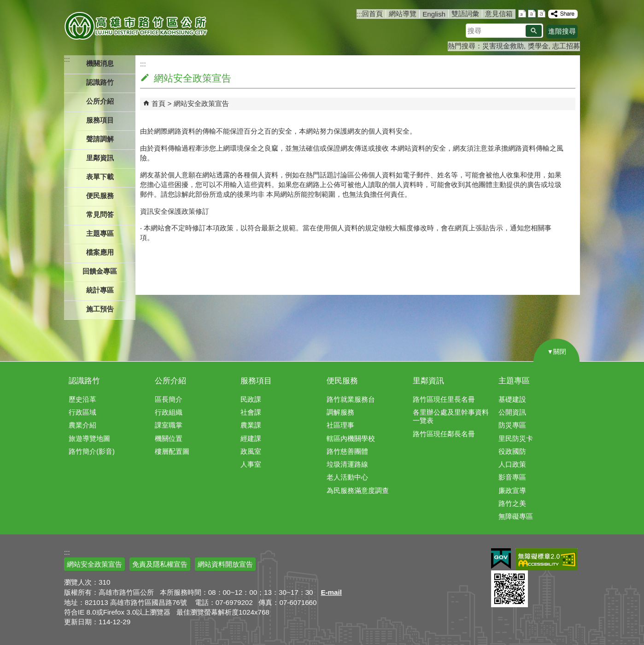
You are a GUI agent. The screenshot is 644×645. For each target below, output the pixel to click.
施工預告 (100, 309)
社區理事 (340, 425)
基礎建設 (512, 399)
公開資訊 (512, 412)
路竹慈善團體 (347, 451)
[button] (534, 31)
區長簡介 (169, 399)
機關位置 (169, 438)
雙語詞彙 (465, 14)
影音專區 (512, 477)
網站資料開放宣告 (225, 564)
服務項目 (256, 381)
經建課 (251, 438)
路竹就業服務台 (351, 399)
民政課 (251, 399)
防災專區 (512, 425)
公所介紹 (170, 381)
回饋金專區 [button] (100, 271)
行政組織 (169, 412)
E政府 (501, 559)
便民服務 (342, 381)
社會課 (251, 412)
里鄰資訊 (428, 381)
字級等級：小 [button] (522, 14)
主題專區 (514, 381)
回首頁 (372, 14)
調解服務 (340, 412)
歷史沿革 (82, 399)
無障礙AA (547, 559)
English (434, 14)
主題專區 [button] (100, 233)
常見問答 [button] (100, 214)
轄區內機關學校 (351, 438)
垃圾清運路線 (347, 464)
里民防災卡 (516, 438)
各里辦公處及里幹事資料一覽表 (451, 416)
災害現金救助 (503, 46)
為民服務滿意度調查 (358, 490)
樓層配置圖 (172, 451)
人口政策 (512, 464)
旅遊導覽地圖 (89, 438)
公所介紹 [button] (100, 101)
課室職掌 (169, 425)
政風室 (251, 451)
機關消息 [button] (100, 63)
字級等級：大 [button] (542, 14)
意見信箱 (499, 14)
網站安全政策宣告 (201, 103)
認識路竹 (84, 381)
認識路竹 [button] (100, 82)
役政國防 (512, 451)
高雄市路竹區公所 (137, 25)
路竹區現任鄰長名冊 (444, 434)
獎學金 (538, 46)
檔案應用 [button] (100, 252)
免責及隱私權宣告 (160, 564)
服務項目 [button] (100, 120)
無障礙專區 (516, 516)
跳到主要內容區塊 (5, 5)
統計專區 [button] (100, 290)
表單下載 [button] (100, 177)
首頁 (158, 103)
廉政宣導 (512, 490)
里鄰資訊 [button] (100, 158)
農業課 (251, 425)
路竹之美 (512, 503)
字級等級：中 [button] (532, 14)
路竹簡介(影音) (92, 451)
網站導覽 (403, 14)
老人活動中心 (347, 477)
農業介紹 (82, 425)
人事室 (251, 464)
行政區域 (82, 412)
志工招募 (566, 46)
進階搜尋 (562, 31)
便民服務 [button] (100, 196)
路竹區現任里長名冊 (444, 399)
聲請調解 (100, 139)
